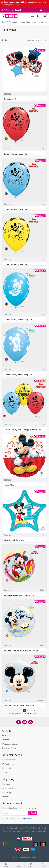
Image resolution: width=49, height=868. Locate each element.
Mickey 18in (9, 485)
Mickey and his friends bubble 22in (19, 595)
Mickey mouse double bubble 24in (19, 706)
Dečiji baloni (12, 22)
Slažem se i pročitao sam (18, 818)
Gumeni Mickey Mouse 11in (15, 154)
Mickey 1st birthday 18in (14, 540)
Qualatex (7, 149)
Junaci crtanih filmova (29, 22)
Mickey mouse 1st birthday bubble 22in (21, 650)
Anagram (8, 94)
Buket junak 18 (10, 99)
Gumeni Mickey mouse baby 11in (18, 320)
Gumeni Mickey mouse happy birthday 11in (22, 430)
